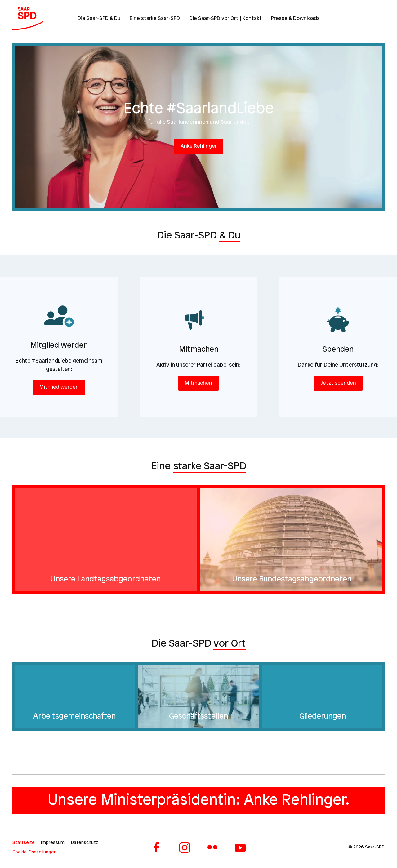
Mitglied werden (59, 387)
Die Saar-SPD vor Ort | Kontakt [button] (225, 18)
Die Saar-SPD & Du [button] (99, 18)
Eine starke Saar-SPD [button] (155, 18)
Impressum (53, 843)
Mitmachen (198, 383)
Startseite (24, 843)
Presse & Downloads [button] (295, 18)
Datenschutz (84, 843)
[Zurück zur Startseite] (28, 19)
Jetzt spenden (338, 383)
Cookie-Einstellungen (34, 852)
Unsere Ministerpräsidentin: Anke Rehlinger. (198, 801)
